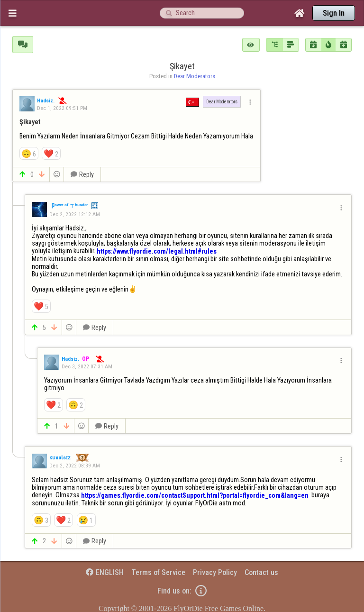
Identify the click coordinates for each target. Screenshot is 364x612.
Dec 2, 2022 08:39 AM (75, 466)
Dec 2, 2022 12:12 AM (75, 214)
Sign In (334, 13)
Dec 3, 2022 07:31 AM (87, 366)
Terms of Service (158, 572)
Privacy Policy (215, 572)
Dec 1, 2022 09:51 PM (62, 108)
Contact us (261, 572)
